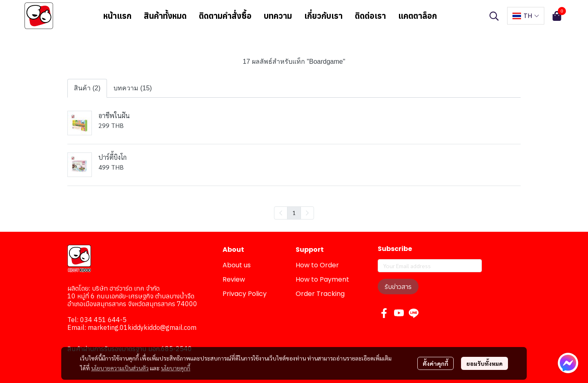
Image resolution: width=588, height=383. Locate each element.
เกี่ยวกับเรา (323, 16)
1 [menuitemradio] (294, 213)
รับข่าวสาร (398, 287)
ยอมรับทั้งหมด (484, 363)
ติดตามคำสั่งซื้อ (225, 16)
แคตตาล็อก (418, 16)
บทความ (278, 16)
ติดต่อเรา (370, 16)
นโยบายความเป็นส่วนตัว (120, 368)
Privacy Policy (245, 294)
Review (234, 279)
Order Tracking (320, 294)
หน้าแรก (117, 16)
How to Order (317, 265)
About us (237, 265)
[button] (494, 16)
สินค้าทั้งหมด (165, 16)
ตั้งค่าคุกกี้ (435, 363)
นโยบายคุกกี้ (176, 368)
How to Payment (322, 279)
